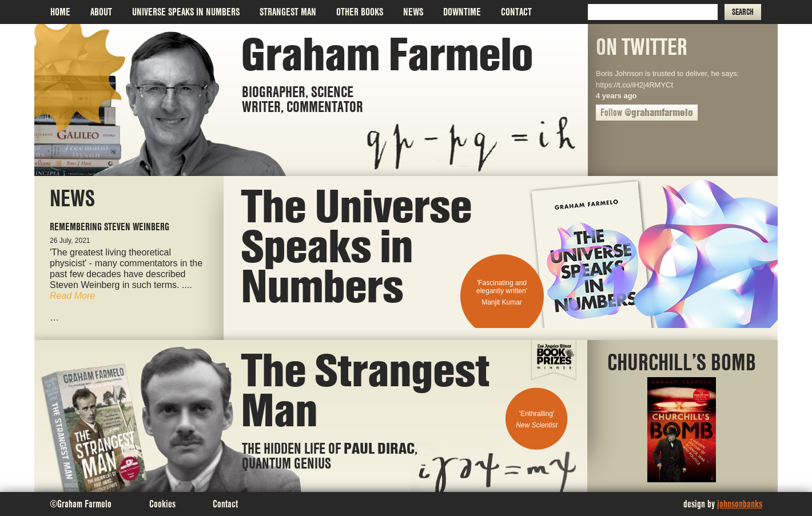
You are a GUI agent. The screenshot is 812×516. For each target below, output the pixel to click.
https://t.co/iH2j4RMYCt (634, 85)
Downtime (462, 12)
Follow (647, 112)
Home (60, 12)
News (413, 12)
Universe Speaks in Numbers (186, 12)
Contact (516, 12)
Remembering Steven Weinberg (110, 227)
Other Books (360, 12)
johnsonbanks (740, 504)
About (101, 12)
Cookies (162, 504)
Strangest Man (288, 12)
